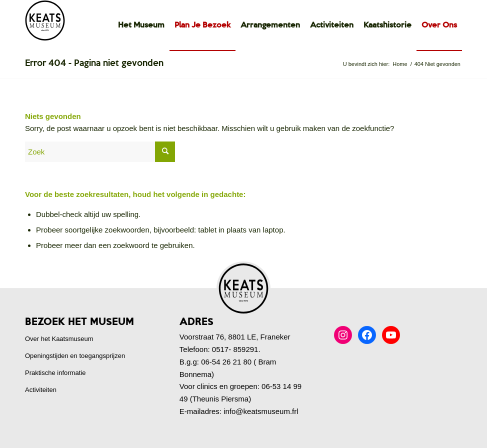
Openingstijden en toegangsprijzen (75, 356)
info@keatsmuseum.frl (261, 411)
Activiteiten (41, 390)
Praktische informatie (55, 373)
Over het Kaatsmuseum (59, 339)
